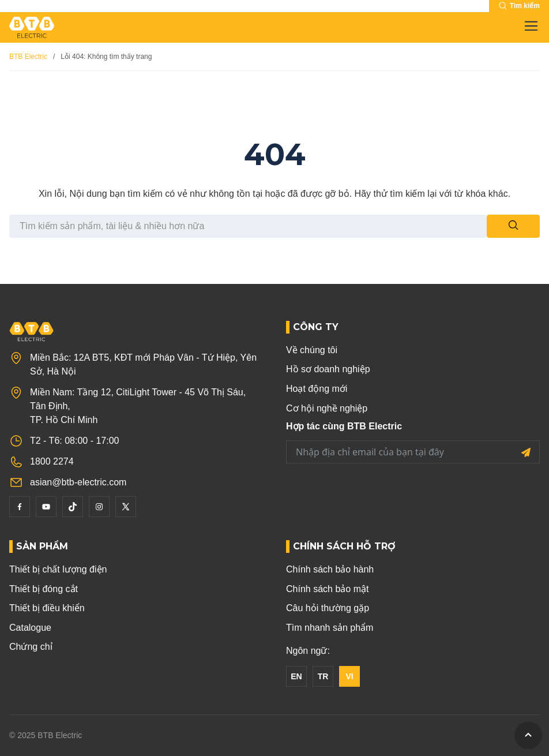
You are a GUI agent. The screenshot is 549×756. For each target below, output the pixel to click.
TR (323, 676)
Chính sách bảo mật (327, 589)
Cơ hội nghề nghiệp (327, 408)
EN (296, 676)
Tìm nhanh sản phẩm (330, 628)
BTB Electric (28, 57)
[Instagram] (99, 507)
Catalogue (30, 628)
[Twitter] (126, 507)
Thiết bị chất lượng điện (58, 569)
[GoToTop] (528, 735)
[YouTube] (46, 507)
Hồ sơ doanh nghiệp (328, 369)
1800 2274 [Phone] (52, 461)
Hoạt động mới (317, 389)
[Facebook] (20, 507)
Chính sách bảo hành (330, 569)
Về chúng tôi (312, 350)
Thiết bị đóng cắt (44, 589)
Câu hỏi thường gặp (328, 608)
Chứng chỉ (31, 647)
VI (349, 676)
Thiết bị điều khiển (47, 608)
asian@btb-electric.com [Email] (78, 482)
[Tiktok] (73, 507)
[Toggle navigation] (528, 27)
